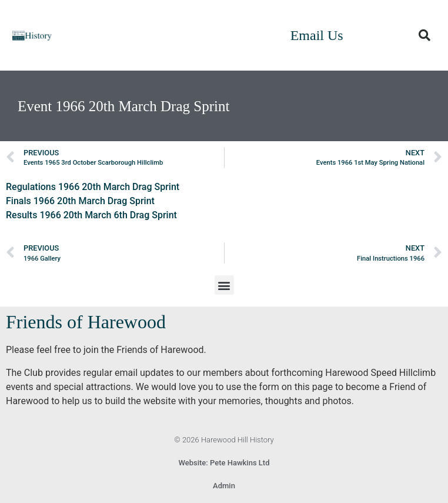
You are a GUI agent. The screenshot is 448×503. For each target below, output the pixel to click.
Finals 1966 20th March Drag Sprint (80, 201)
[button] (424, 35)
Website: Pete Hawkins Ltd (224, 463)
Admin (224, 486)
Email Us (317, 35)
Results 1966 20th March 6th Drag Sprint (91, 215)
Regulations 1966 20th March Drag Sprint (93, 187)
